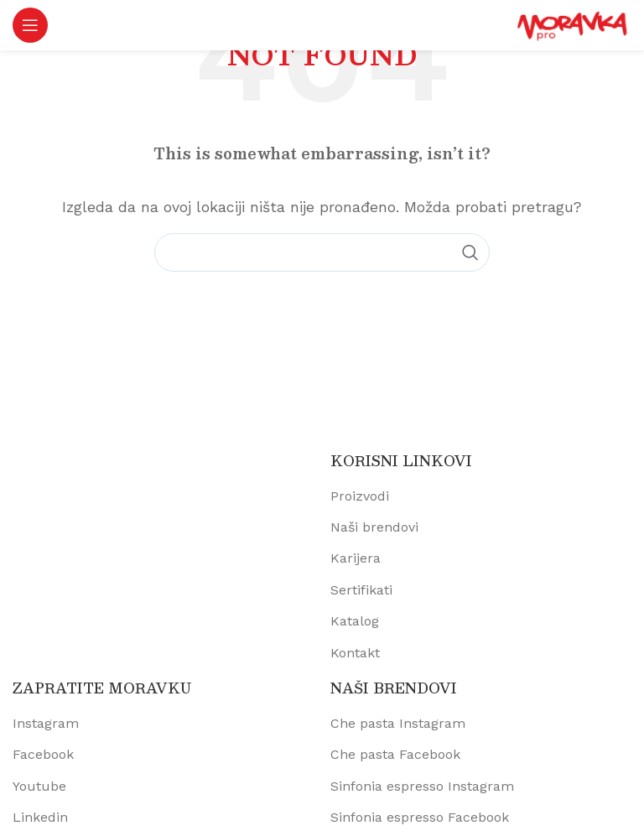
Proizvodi (360, 496)
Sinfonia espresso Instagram (422, 786)
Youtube (39, 786)
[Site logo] (573, 24)
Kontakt (355, 653)
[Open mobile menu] (30, 25)
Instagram (46, 723)
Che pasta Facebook (395, 754)
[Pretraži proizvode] (322, 252)
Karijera (356, 558)
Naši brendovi (374, 527)
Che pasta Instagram (398, 723)
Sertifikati (361, 590)
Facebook (43, 754)
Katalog (355, 621)
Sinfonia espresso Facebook (420, 817)
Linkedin (40, 817)
